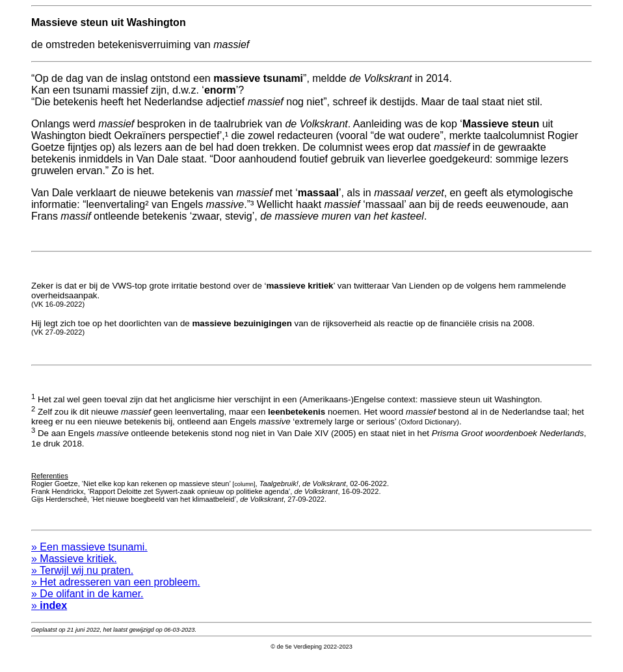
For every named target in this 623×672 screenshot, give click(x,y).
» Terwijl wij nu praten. (82, 582)
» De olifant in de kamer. (87, 605)
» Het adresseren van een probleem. (116, 594)
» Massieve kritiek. (74, 570)
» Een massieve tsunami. (89, 559)
